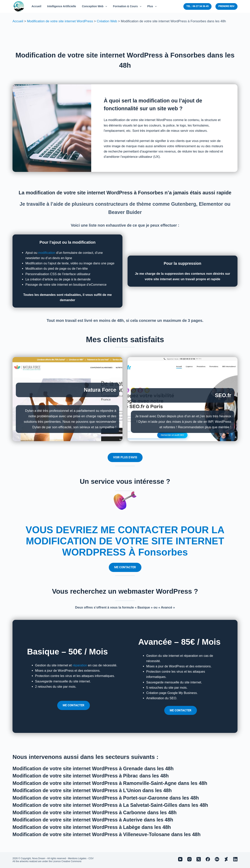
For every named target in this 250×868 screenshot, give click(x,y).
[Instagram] (189, 859)
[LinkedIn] (235, 859)
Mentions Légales (77, 858)
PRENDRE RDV (226, 6)
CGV (91, 858)
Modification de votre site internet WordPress (60, 21)
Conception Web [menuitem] (95, 6)
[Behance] (217, 859)
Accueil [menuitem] (37, 6)
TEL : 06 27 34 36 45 (197, 6)
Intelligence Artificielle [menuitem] (62, 6)
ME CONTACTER (125, 567)
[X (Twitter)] (199, 859)
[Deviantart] (226, 859)
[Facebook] (208, 859)
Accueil (18, 21)
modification (47, 253)
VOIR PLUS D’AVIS (125, 457)
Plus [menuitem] (153, 6)
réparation (80, 665)
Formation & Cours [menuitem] (128, 6)
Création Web (107, 21)
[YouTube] (180, 859)
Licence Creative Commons (67, 861)
